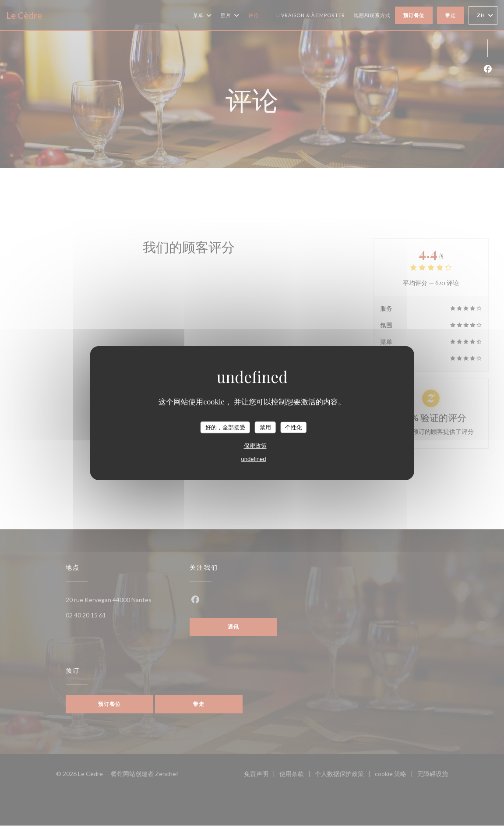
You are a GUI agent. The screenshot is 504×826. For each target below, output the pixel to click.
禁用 (265, 427)
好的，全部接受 (225, 427)
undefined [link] (253, 459)
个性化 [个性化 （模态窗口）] (294, 427)
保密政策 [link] (255, 446)
